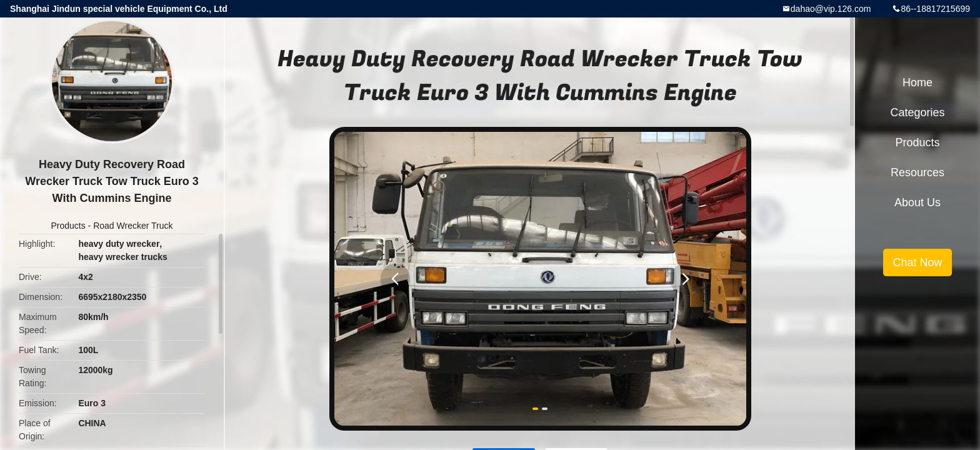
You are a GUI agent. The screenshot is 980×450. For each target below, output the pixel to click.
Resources (917, 172)
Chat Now (917, 262)
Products (68, 226)
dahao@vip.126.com (831, 9)
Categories (917, 112)
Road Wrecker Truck (133, 226)
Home (917, 82)
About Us (917, 202)
